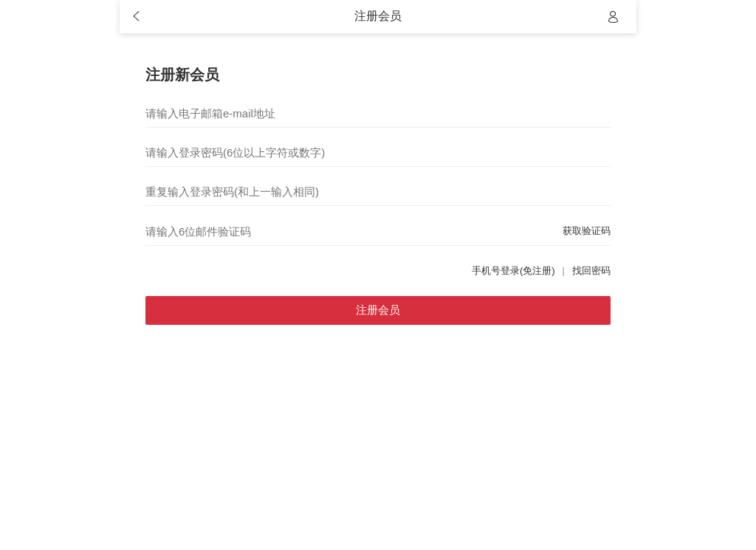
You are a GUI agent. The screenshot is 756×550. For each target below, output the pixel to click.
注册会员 (378, 310)
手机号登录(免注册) (513, 271)
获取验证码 (587, 231)
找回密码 (591, 271)
